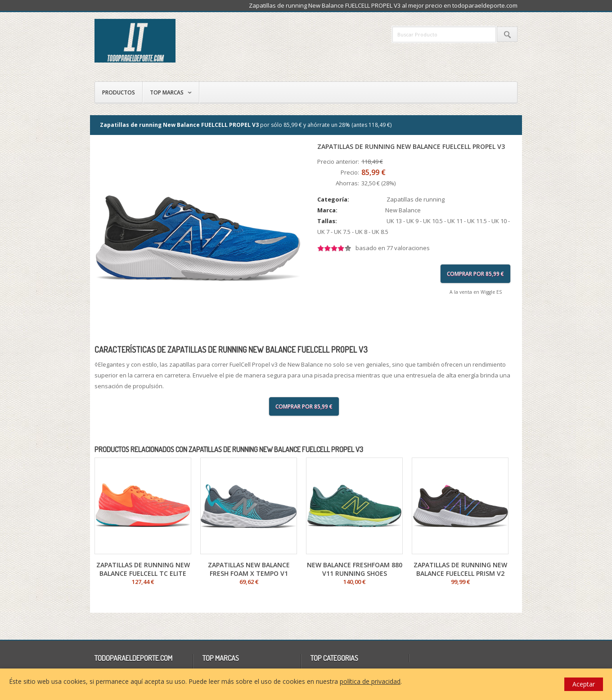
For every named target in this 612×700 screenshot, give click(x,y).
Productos (119, 92)
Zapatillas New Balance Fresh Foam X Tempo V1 (249, 569)
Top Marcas (167, 92)
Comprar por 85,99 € (475, 274)
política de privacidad (370, 681)
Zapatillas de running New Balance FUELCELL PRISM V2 (460, 569)
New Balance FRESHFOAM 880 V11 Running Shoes (355, 569)
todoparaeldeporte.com (173, 41)
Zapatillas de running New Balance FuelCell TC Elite (143, 569)
